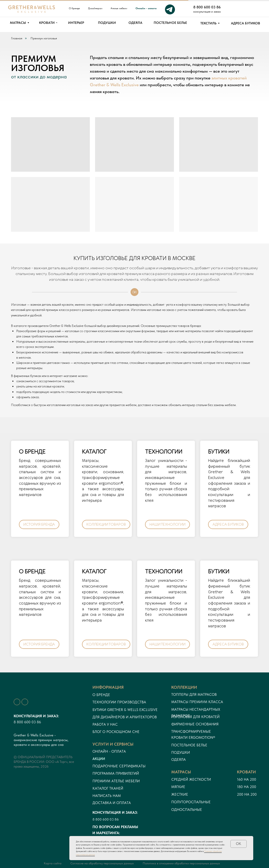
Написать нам (107, 796)
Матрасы (181, 772)
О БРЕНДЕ (32, 452)
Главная (17, 38)
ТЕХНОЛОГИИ (164, 452)
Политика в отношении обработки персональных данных (181, 863)
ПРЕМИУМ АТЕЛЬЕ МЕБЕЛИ (116, 781)
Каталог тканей (108, 788)
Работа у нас (105, 724)
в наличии (182, 817)
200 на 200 (247, 794)
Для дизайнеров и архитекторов (125, 717)
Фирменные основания (195, 724)
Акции (99, 759)
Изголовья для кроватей (195, 717)
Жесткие (180, 794)
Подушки (181, 752)
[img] (244, 9)
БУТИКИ (219, 452)
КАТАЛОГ (94, 452)
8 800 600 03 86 (27, 722)
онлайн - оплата (109, 751)
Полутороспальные (191, 802)
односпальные (187, 810)
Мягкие (178, 787)
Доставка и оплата (112, 803)
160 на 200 (247, 779)
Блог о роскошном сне (116, 732)
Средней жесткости (191, 779)
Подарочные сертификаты (119, 766)
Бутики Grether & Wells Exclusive (125, 710)
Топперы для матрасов (194, 694)
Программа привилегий (116, 773)
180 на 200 (247, 787)
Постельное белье (189, 745)
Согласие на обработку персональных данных (102, 863)
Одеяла (179, 759)
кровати (246, 772)
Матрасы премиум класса (197, 702)
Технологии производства (119, 702)
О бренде (101, 695)
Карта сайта (53, 863)
